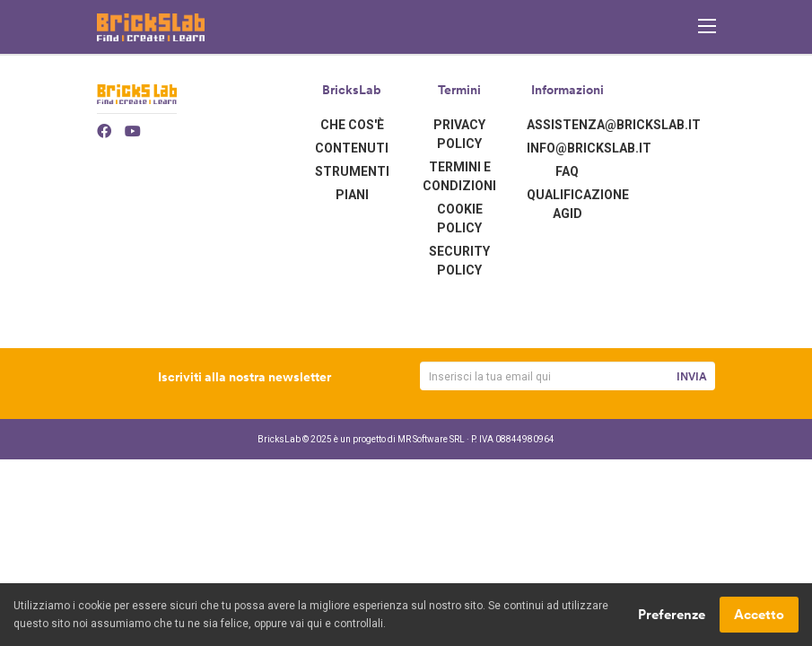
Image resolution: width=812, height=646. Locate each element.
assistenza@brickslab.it (614, 125)
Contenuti (352, 148)
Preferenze (672, 615)
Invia (692, 376)
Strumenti (352, 171)
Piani (352, 195)
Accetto (759, 615)
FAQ (567, 171)
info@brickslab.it (589, 148)
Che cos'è (352, 125)
